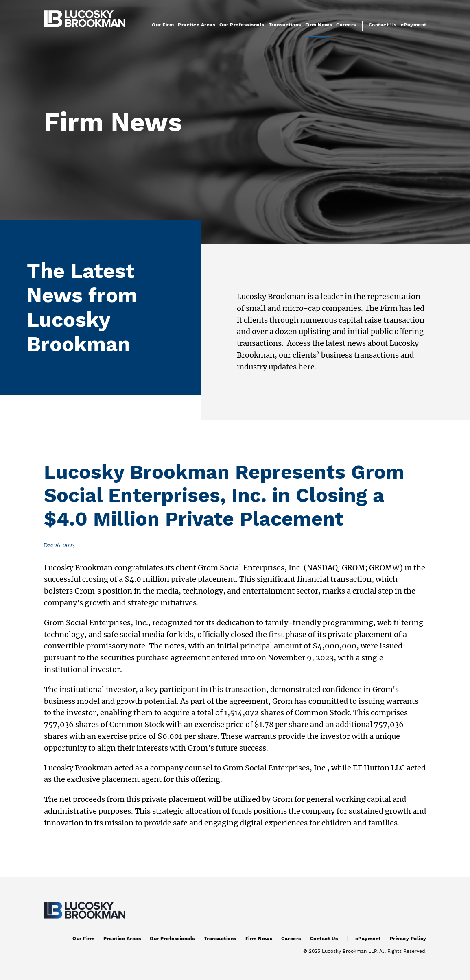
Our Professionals (242, 25)
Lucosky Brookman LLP (349, 951)
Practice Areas (197, 25)
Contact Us (383, 25)
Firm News (319, 25)
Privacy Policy (408, 939)
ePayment (414, 25)
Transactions (285, 25)
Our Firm (163, 25)
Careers (346, 25)
